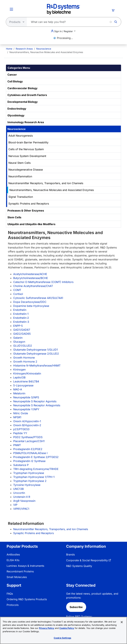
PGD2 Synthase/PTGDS (28, 437)
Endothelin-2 (21, 318)
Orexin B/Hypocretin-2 (27, 425)
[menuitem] (9, 49)
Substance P (21, 465)
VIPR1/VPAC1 (21, 509)
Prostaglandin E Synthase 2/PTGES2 (36, 457)
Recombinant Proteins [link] (20, 571)
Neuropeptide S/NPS (26, 397)
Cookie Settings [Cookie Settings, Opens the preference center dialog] (62, 639)
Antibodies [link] (13, 554)
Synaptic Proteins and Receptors (29, 204)
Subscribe (76, 607)
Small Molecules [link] (17, 577)
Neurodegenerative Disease (26, 170)
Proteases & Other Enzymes (26, 211)
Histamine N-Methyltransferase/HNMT (37, 366)
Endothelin (20, 310)
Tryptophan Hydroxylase (29, 473)
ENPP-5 (18, 326)
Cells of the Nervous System (26, 149)
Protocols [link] (13, 605)
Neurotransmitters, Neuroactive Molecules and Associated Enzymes (52, 190)
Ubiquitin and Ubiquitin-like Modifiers (31, 224)
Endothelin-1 (21, 314)
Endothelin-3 (21, 322)
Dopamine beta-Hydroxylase (31, 306)
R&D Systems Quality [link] (79, 566)
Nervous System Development (27, 156)
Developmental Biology (23, 102)
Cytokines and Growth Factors (27, 95)
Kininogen (19, 369)
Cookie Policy (67, 629)
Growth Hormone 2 (25, 362)
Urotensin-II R (22, 497)
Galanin (18, 338)
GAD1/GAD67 (22, 330)
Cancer (12, 75)
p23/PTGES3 (21, 429)
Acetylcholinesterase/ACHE (30, 274)
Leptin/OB (19, 377)
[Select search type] (15, 22)
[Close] (122, 623)
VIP (15, 505)
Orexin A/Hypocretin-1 (27, 421)
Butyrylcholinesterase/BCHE (31, 278)
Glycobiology (16, 115)
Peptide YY (20, 433)
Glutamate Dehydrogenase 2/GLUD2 (36, 354)
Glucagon (19, 342)
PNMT (17, 445)
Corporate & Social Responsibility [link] (87, 560)
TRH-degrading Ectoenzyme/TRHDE (36, 469)
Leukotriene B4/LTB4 (26, 381)
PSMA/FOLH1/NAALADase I (30, 453)
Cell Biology (15, 81)
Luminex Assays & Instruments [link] (25, 566)
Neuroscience (44, 49)
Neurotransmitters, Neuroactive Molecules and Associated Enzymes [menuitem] (46, 52)
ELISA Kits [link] (13, 560)
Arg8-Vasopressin (24, 501)
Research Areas (24, 49)
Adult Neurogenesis (21, 136)
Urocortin (19, 493)
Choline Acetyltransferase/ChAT (33, 286)
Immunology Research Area (26, 122)
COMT (17, 290)
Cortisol (18, 294)
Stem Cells (14, 217)
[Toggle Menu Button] (11, 9)
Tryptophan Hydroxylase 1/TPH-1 (34, 477)
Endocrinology (17, 109)
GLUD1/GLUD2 (23, 346)
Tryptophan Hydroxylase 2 (30, 481)
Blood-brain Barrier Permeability (28, 142)
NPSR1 (17, 417)
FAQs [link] (10, 594)
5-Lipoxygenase (23, 385)
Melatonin (19, 393)
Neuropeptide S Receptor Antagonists (37, 405)
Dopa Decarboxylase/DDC (30, 302)
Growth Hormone (24, 358)
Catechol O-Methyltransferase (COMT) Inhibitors (43, 282)
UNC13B (18, 489)
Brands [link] (70, 554)
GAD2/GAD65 (22, 334)
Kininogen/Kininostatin (27, 373)
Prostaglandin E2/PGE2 (28, 449)
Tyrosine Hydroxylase (27, 485)
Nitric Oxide (21, 413)
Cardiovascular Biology (22, 88)
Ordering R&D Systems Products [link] (27, 599)
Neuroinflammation (20, 176)
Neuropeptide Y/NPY (26, 409)
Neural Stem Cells (20, 163)
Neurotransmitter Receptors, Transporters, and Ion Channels (46, 183)
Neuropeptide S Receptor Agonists (35, 401)
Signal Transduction (21, 197)
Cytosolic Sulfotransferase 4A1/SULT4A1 (38, 298)
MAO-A (18, 389)
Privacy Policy (47, 629)
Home (9, 49)
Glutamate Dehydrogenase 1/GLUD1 (36, 350)
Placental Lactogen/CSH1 (29, 441)
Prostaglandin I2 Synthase (29, 461)
